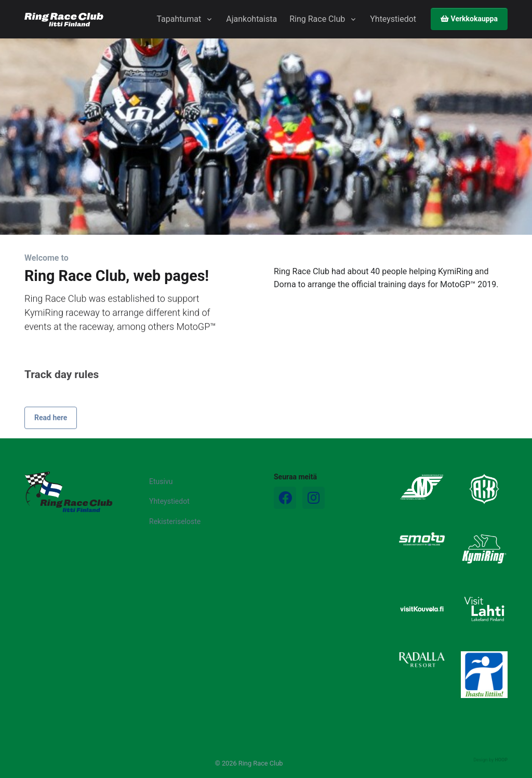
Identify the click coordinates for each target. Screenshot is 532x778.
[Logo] (69, 492)
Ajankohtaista (251, 19)
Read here (51, 447)
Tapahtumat (179, 19)
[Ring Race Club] (64, 19)
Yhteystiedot (393, 19)
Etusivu (161, 481)
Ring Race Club (317, 19)
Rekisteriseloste (175, 521)
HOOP (501, 760)
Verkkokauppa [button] (469, 19)
